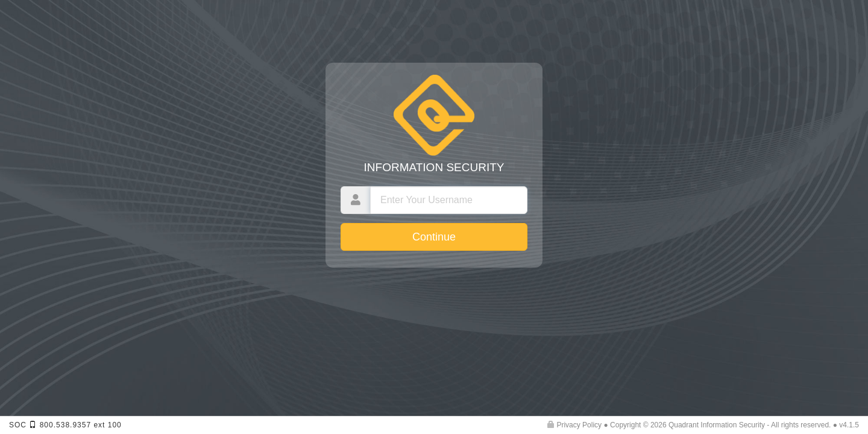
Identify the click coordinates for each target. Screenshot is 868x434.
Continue (434, 237)
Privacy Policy (574, 425)
